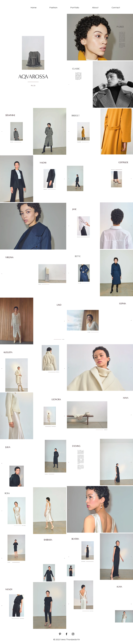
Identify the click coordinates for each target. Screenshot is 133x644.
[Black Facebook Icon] (66, 634)
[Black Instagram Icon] (73, 634)
